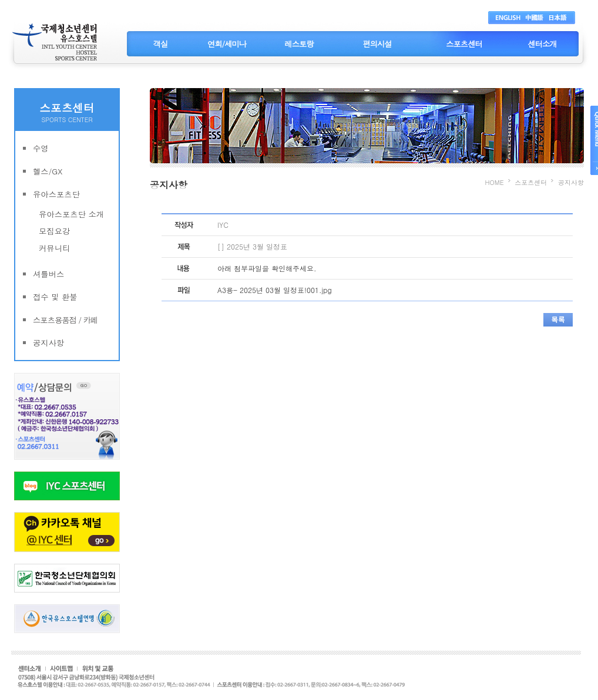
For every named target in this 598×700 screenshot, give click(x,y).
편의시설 (377, 44)
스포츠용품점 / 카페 (65, 320)
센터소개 (542, 44)
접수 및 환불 (55, 297)
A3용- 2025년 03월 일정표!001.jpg (275, 290)
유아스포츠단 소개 (71, 214)
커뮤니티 (54, 248)
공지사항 (48, 343)
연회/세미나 (227, 44)
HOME (495, 182)
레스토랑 (299, 44)
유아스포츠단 (56, 194)
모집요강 (54, 231)
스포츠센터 (464, 44)
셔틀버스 (48, 274)
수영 (41, 148)
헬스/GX (48, 171)
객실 (161, 44)
